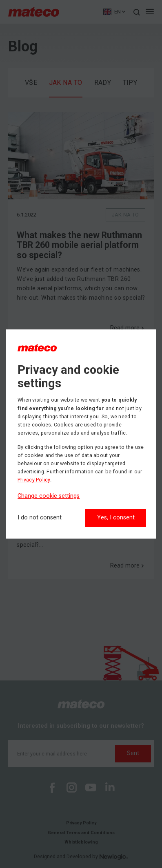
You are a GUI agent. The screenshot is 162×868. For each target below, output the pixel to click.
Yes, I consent (116, 518)
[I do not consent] (40, 518)
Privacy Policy (34, 480)
